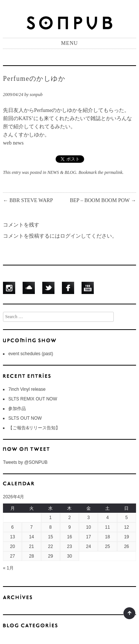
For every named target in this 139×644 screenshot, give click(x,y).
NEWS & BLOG (62, 172)
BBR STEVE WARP (28, 200)
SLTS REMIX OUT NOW (33, 399)
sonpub (36, 95)
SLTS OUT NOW (25, 418)
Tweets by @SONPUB (25, 462)
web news (13, 143)
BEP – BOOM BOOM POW (103, 200)
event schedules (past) (31, 354)
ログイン (70, 236)
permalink (114, 172)
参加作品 (17, 409)
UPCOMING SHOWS (69, 340)
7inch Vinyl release (27, 389)
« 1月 (8, 568)
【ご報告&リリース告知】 (34, 428)
